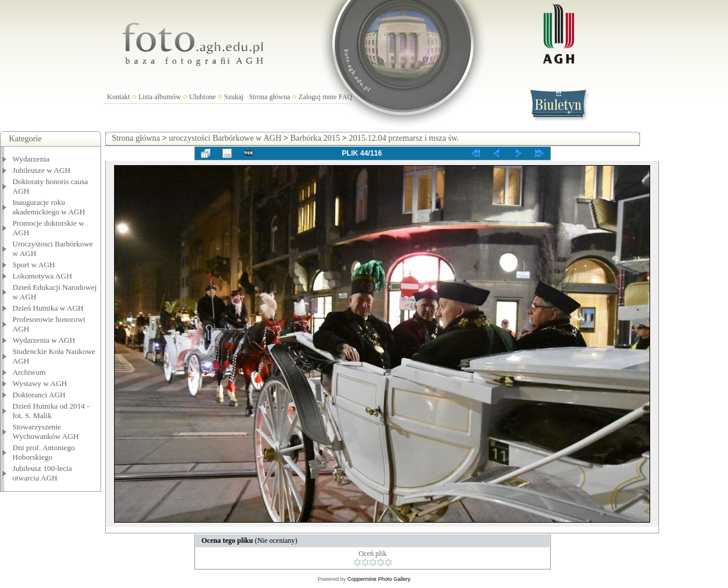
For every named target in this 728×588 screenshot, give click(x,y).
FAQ (346, 97)
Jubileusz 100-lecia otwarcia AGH (42, 473)
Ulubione (202, 97)
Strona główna (270, 97)
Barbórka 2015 (315, 138)
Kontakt (119, 97)
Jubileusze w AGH (42, 170)
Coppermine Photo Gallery (379, 579)
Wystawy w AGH (40, 383)
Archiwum (29, 372)
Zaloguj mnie (317, 97)
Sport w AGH (34, 265)
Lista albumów (160, 97)
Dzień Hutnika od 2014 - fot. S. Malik (51, 411)
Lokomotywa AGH (42, 276)
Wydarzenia (31, 159)
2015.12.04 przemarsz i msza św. (404, 138)
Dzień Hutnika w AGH (48, 308)
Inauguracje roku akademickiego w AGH (49, 207)
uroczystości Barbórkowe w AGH (225, 138)
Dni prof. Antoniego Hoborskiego (44, 452)
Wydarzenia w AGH (44, 340)
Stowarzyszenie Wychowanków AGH (46, 431)
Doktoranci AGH (39, 395)
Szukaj (234, 97)
